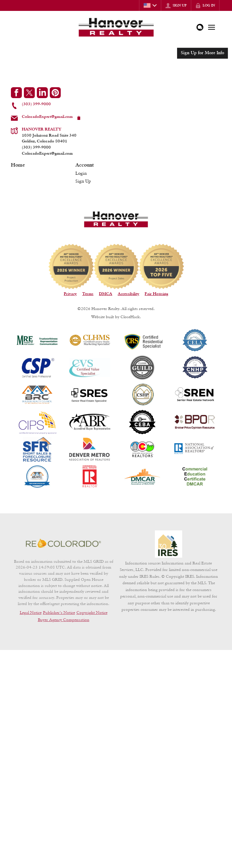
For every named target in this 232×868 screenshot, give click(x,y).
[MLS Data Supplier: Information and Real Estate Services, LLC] (169, 544)
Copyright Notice (92, 612)
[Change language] (150, 5)
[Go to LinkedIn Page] (42, 93)
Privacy (70, 294)
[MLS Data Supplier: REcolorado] (63, 543)
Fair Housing (156, 294)
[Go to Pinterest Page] (55, 93)
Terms (88, 294)
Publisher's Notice (59, 612)
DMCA (106, 294)
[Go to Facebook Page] (16, 93)
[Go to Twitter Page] (29, 93)
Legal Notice (31, 612)
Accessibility (128, 294)
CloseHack (130, 317)
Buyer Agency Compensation (64, 619)
